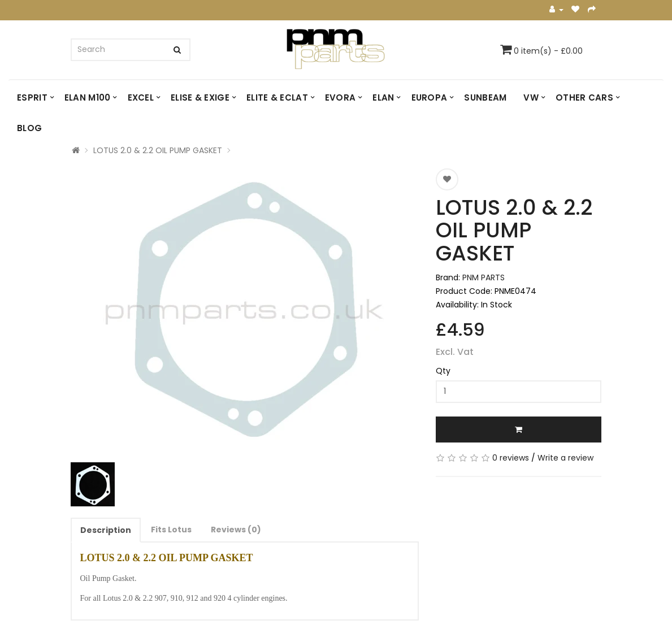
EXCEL (141, 97)
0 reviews (511, 458)
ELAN (383, 97)
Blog (29, 128)
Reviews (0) (236, 530)
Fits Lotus (171, 530)
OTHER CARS (584, 97)
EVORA (341, 97)
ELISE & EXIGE (200, 97)
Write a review (565, 458)
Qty (443, 371)
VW (531, 97)
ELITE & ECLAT (277, 97)
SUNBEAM (485, 97)
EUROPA (430, 97)
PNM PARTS (484, 277)
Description (106, 530)
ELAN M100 (88, 97)
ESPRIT (32, 97)
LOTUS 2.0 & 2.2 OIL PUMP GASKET (158, 150)
